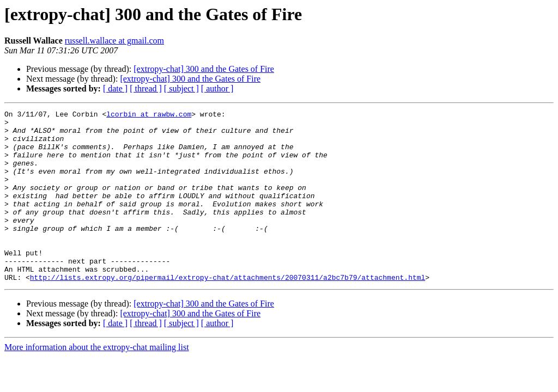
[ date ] (115, 88)
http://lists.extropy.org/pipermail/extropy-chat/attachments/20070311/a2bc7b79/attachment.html (228, 311)
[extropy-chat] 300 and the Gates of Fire (204, 69)
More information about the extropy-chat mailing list (97, 381)
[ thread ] (146, 88)
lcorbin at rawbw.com (149, 115)
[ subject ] (181, 88)
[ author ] (217, 88)
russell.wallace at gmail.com (114, 41)
